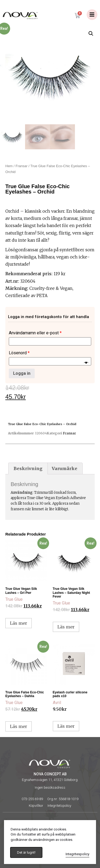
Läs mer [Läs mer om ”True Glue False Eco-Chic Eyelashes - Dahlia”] (19, 726)
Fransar (21, 166)
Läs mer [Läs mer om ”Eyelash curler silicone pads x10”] (66, 726)
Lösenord (19, 353)
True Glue (14, 599)
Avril (57, 703)
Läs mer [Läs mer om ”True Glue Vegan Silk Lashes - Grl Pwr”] (19, 623)
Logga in (22, 373)
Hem (9, 166)
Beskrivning (28, 468)
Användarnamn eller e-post (35, 333)
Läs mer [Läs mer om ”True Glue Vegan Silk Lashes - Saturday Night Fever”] (66, 627)
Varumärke (65, 468)
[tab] (28, 468)
